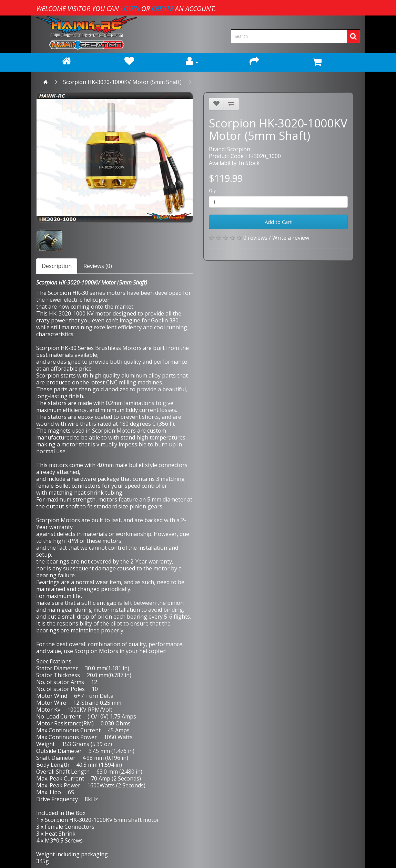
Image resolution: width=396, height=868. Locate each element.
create (163, 8)
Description (57, 266)
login (130, 8)
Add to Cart (278, 222)
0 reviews (255, 238)
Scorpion (239, 149)
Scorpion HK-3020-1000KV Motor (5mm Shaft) (122, 82)
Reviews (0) (98, 266)
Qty (212, 191)
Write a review (291, 238)
